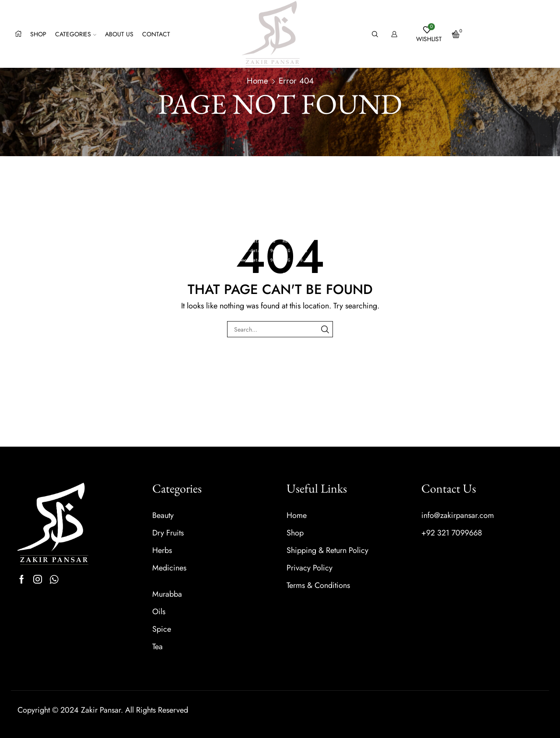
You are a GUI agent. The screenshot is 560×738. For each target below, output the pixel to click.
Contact (156, 34)
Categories (76, 34)
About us (119, 34)
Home (257, 81)
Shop (38, 34)
